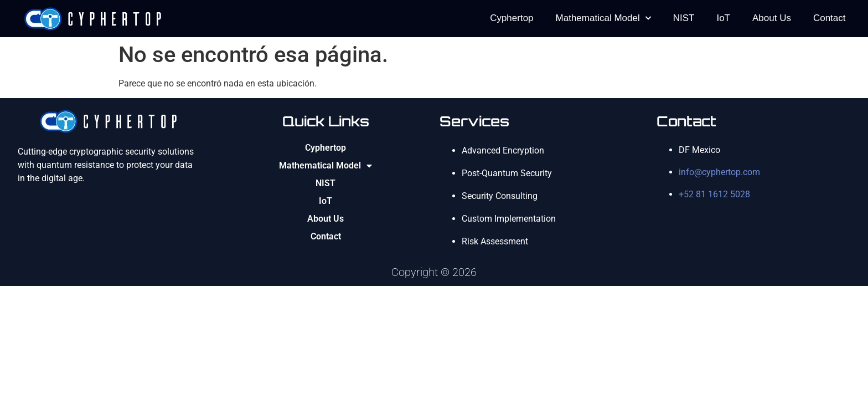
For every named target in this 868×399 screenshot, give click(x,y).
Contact (830, 18)
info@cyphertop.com (719, 172)
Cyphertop (512, 18)
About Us (772, 18)
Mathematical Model (603, 18)
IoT (723, 18)
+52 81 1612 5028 (714, 194)
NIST (684, 18)
